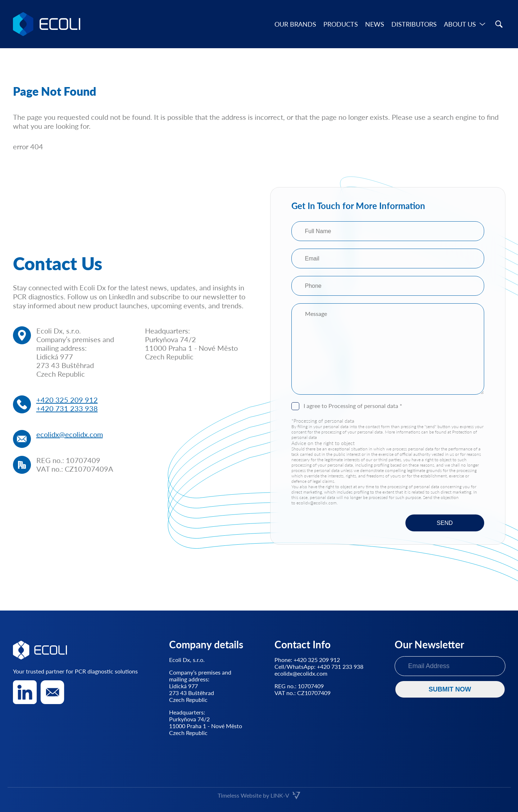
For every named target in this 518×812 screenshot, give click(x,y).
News (375, 24)
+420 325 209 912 (67, 400)
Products (341, 24)
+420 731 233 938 (67, 408)
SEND (445, 523)
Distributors (414, 24)
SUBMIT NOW (450, 689)
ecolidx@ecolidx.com (70, 434)
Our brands (295, 24)
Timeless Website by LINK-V (259, 796)
